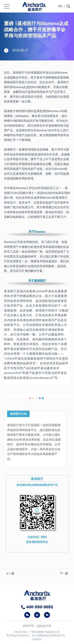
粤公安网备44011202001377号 (48, 636)
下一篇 (64, 573)
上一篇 (10, 573)
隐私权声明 (44, 626)
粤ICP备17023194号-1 (18, 636)
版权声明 (28, 626)
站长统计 (37, 639)
